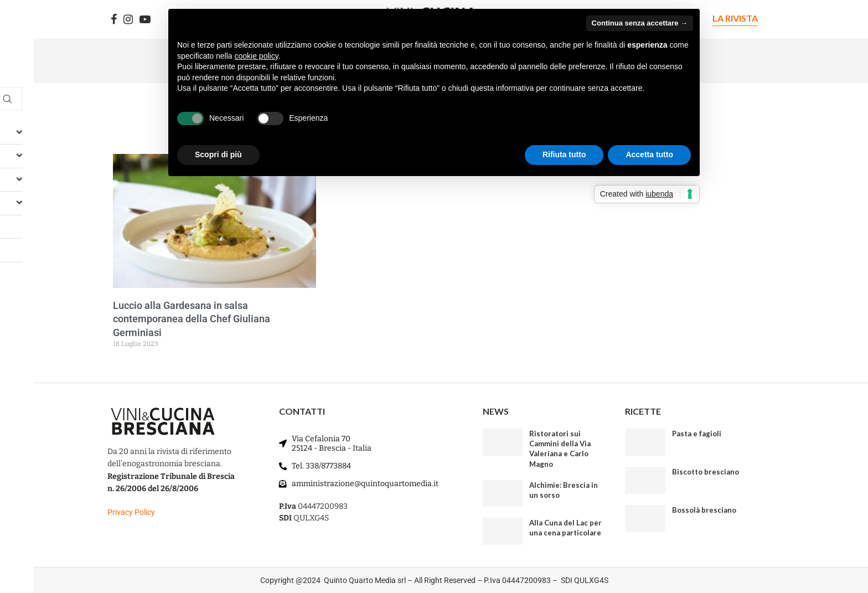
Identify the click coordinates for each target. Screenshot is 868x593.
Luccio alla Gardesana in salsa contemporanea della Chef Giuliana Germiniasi (192, 319)
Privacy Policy (131, 512)
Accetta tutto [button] (649, 154)
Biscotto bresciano (706, 472)
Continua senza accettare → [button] (640, 23)
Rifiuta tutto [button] (564, 154)
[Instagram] (128, 19)
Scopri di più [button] (218, 154)
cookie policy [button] (257, 56)
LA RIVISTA (735, 18)
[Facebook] (114, 19)
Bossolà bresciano (704, 510)
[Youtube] (145, 19)
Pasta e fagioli (697, 434)
